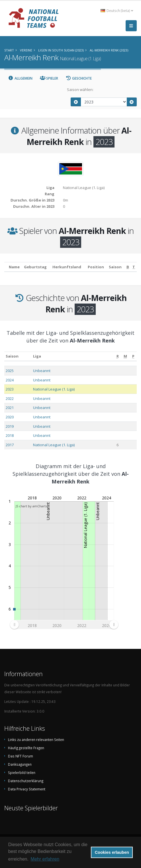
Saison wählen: (80, 90)
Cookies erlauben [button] (112, 852)
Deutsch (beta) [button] (117, 11)
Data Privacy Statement (27, 789)
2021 (10, 408)
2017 (10, 445)
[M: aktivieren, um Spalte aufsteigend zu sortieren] (126, 356)
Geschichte (79, 78)
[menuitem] (64, 625)
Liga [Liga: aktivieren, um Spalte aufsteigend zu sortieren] (37, 356)
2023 (10, 389)
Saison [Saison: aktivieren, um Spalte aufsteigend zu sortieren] (12, 356)
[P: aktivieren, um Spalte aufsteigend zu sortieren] (133, 356)
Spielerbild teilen (22, 773)
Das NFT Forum (21, 756)
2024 (10, 380)
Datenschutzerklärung (26, 781)
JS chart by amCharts (31, 506)
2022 (10, 398)
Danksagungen (20, 764)
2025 (10, 371)
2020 (10, 417)
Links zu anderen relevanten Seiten (36, 740)
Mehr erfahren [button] (45, 859)
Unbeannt (42, 371)
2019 (10, 426)
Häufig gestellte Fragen (26, 748)
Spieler (49, 78)
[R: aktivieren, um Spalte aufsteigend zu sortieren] (118, 356)
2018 (10, 435)
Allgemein (20, 78)
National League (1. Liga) (54, 389)
